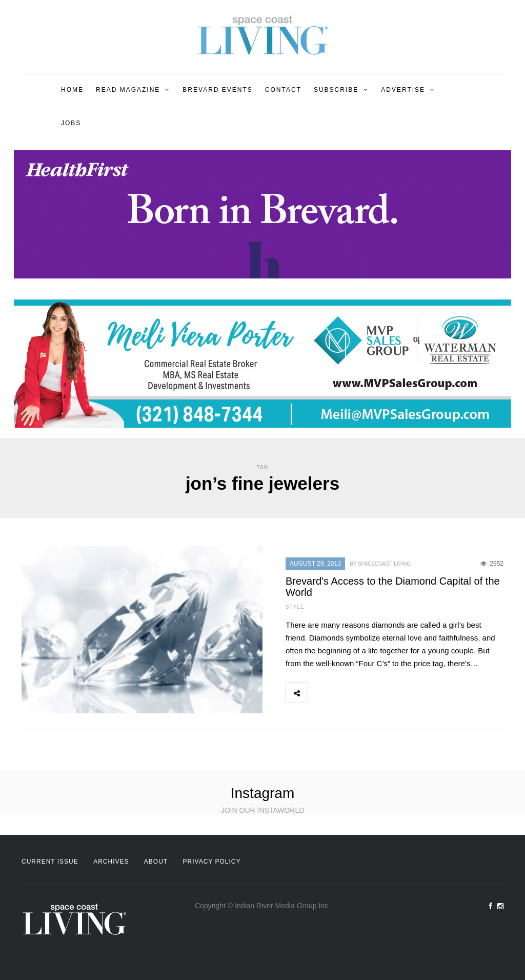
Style (295, 607)
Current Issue (50, 862)
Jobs (71, 123)
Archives (111, 862)
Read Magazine (128, 90)
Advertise (403, 90)
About (156, 862)
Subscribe (336, 90)
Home (72, 90)
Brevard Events (217, 90)
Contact (283, 90)
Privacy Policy (212, 862)
